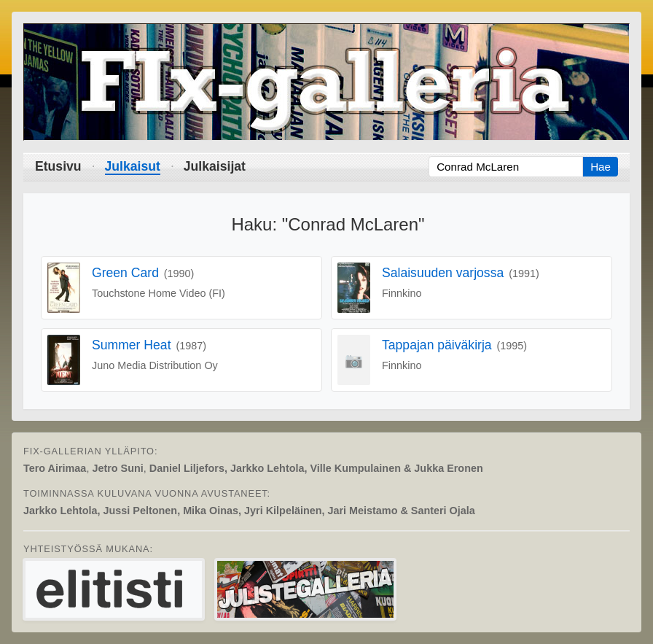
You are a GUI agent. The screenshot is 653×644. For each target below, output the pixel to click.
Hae (601, 167)
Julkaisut (133, 166)
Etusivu (58, 166)
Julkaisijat (215, 166)
